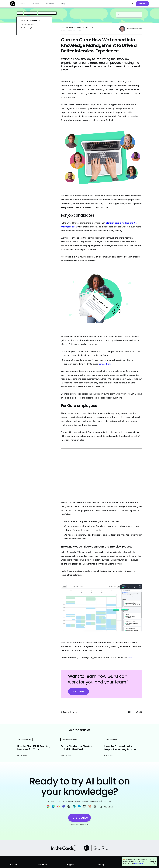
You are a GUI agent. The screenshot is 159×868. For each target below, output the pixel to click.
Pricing (63, 4)
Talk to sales (142, 4)
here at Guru (105, 364)
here (130, 657)
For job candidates (28, 24)
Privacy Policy (138, 864)
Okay (152, 862)
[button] (23, 4)
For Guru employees (29, 28)
